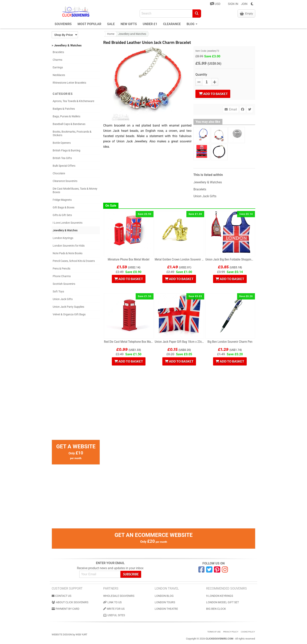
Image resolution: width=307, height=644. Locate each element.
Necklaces (59, 75)
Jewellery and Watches (132, 34)
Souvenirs (63, 24)
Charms (57, 60)
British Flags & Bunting (66, 150)
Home (111, 34)
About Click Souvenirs (70, 602)
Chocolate (59, 173)
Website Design (62, 635)
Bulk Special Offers (64, 166)
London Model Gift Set (223, 602)
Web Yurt (81, 635)
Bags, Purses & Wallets (66, 116)
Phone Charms (62, 276)
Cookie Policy (248, 632)
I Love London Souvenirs (68, 223)
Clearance (172, 24)
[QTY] (207, 82)
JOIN (244, 4)
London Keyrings (63, 238)
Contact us (61, 596)
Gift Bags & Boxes (64, 207)
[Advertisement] (76, 381)
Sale (111, 24)
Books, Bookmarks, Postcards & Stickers (72, 133)
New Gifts (129, 24)
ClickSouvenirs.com (219, 639)
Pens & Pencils (61, 269)
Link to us (112, 602)
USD (215, 4)
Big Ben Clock (216, 609)
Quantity (201, 75)
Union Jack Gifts (63, 299)
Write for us (114, 609)
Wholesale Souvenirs (119, 596)
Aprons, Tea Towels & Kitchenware (73, 101)
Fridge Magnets (62, 200)
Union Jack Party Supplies (68, 307)
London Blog (164, 596)
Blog (192, 24)
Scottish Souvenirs (64, 284)
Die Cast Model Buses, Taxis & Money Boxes (75, 190)
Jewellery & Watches (65, 230)
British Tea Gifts (62, 158)
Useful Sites (114, 615)
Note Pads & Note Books (68, 253)
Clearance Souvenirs (65, 181)
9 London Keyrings (220, 596)
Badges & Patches (64, 109)
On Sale (111, 206)
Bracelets (58, 52)
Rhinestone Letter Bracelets (69, 83)
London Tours (165, 602)
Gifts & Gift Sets (62, 215)
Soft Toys (58, 291)
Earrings (58, 67)
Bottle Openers (62, 143)
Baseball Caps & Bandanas (69, 124)
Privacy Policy (231, 632)
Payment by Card (65, 609)
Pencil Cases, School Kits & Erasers (74, 261)
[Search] (197, 14)
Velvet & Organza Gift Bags (69, 314)
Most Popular (89, 24)
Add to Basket (213, 94)
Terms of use (214, 632)
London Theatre (166, 609)
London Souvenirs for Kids (69, 246)
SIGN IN (233, 4)
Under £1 (150, 24)
